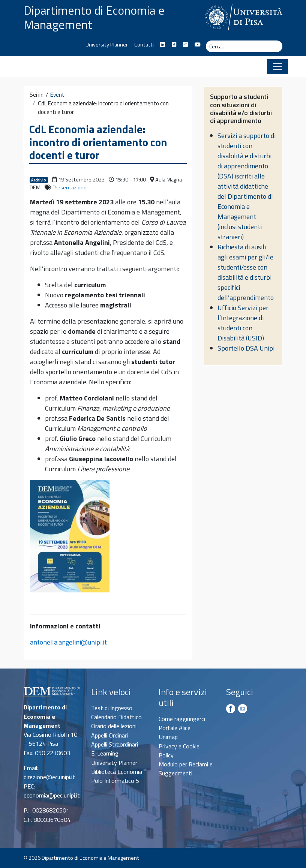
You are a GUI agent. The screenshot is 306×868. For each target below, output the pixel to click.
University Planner (107, 45)
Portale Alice (175, 728)
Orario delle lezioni (114, 726)
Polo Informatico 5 (115, 781)
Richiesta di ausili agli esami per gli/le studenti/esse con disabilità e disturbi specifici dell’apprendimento (246, 272)
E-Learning (105, 753)
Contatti (144, 45)
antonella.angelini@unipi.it (68, 642)
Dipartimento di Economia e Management (94, 17)
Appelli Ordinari (109, 735)
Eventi (58, 95)
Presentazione (70, 187)
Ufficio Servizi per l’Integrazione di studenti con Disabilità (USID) (243, 323)
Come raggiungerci (182, 719)
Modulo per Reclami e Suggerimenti (186, 769)
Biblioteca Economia (117, 772)
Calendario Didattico (116, 717)
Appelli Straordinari (115, 744)
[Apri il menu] (277, 67)
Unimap (168, 737)
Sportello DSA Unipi (246, 348)
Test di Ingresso (112, 708)
